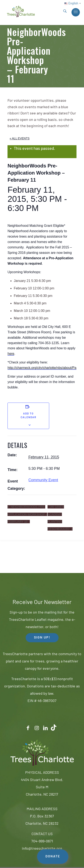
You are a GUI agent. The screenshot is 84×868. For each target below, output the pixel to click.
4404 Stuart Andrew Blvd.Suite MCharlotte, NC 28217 (42, 787)
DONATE (53, 857)
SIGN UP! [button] (42, 638)
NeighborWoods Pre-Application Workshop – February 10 (27, 514)
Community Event (43, 480)
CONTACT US (42, 834)
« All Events (19, 138)
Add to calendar (28, 416)
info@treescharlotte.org (42, 849)
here (11, 354)
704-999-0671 (42, 841)
